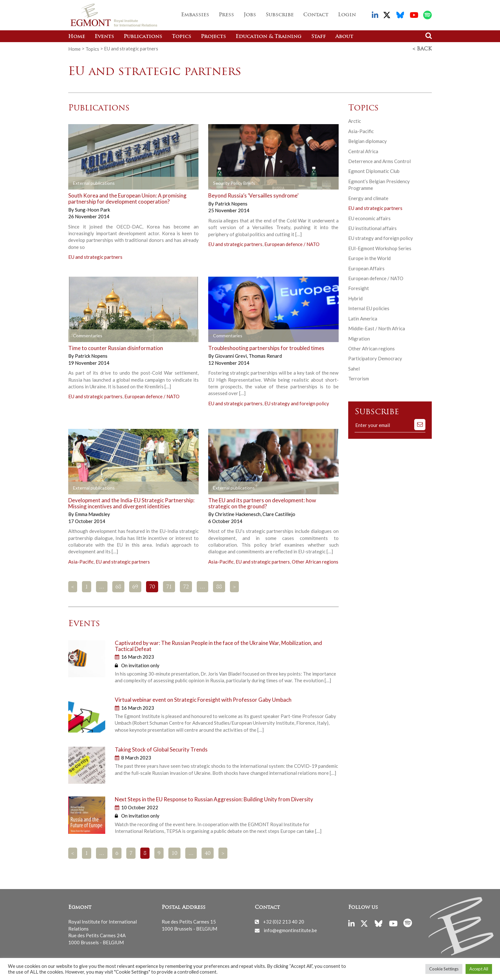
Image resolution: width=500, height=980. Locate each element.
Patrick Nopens (231, 203)
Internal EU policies (369, 308)
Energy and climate (368, 198)
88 (219, 587)
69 (135, 587)
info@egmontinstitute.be (290, 930)
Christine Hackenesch (238, 514)
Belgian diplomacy (368, 141)
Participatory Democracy (375, 358)
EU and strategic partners (95, 257)
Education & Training (269, 37)
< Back (422, 49)
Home (77, 37)
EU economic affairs (369, 218)
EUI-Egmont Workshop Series (380, 248)
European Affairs (366, 268)
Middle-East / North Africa (377, 328)
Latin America (363, 318)
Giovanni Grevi (231, 355)
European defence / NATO (292, 244)
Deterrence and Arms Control (379, 161)
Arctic (355, 121)
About (344, 37)
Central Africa (363, 151)
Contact (316, 15)
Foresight (359, 288)
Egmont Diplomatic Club (374, 171)
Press (226, 15)
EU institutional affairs (372, 228)
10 (174, 853)
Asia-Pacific (81, 561)
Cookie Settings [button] (444, 969)
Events (104, 37)
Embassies (195, 15)
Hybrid (355, 298)
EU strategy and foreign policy (297, 403)
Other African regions (315, 561)
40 (208, 853)
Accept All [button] (479, 969)
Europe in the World (369, 258)
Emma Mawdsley (92, 514)
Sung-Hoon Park (92, 209)
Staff (319, 37)
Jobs (250, 15)
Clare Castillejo (279, 514)
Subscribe (280, 15)
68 (118, 587)
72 (186, 587)
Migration (359, 338)
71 (169, 587)
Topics (182, 37)
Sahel (354, 368)
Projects (213, 37)
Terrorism (359, 378)
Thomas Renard (265, 355)
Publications (143, 37)
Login (347, 15)
